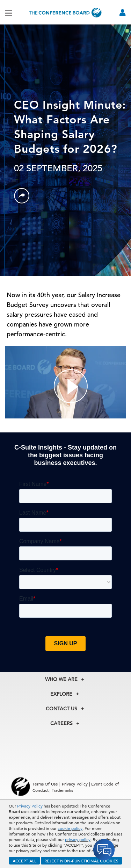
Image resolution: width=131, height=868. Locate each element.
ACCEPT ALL (24, 861)
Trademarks (62, 790)
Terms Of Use (45, 784)
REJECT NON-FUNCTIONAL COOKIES (81, 861)
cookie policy (70, 828)
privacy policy (78, 839)
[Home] (66, 12)
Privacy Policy (30, 806)
